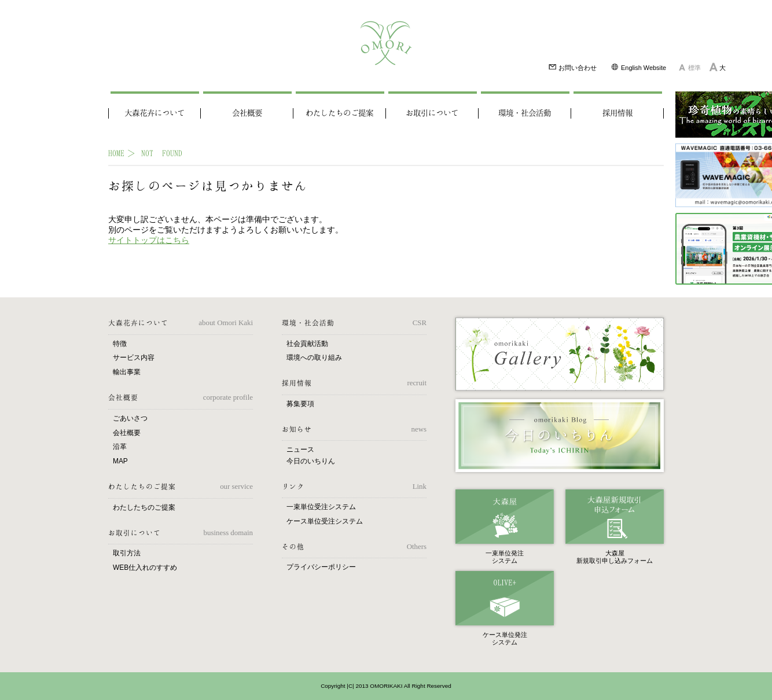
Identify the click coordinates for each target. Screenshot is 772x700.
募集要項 (300, 404)
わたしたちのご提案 (339, 113)
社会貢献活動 (307, 344)
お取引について (432, 113)
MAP (120, 461)
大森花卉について (155, 113)
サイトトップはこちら (149, 240)
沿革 (120, 447)
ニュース (300, 450)
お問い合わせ (572, 67)
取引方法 (127, 553)
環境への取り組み (314, 358)
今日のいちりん (311, 461)
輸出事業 (127, 372)
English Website (638, 67)
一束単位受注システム (321, 507)
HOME (116, 153)
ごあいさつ (130, 418)
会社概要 (247, 113)
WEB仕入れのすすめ (145, 568)
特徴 (120, 344)
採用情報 (617, 113)
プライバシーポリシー (321, 567)
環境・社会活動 (525, 113)
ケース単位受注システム (325, 521)
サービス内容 (134, 358)
